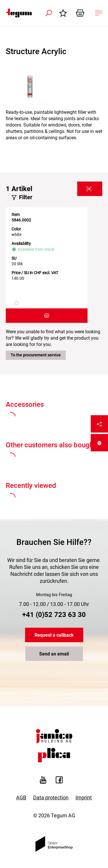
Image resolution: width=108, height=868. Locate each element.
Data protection (51, 798)
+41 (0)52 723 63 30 (54, 615)
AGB (21, 798)
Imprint (84, 798)
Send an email (54, 654)
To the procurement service (36, 355)
